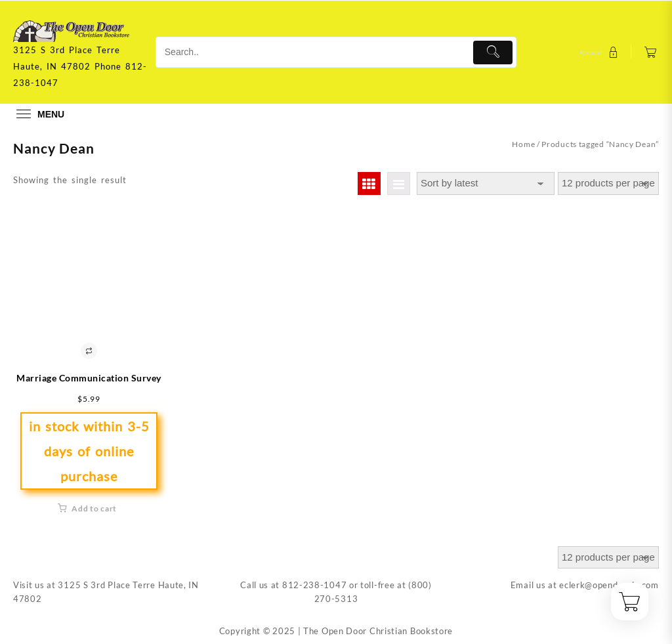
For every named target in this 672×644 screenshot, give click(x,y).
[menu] (39, 114)
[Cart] (651, 52)
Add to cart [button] (94, 508)
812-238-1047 (314, 585)
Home (523, 144)
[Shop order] (486, 183)
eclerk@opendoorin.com (609, 585)
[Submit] (493, 53)
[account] (600, 52)
